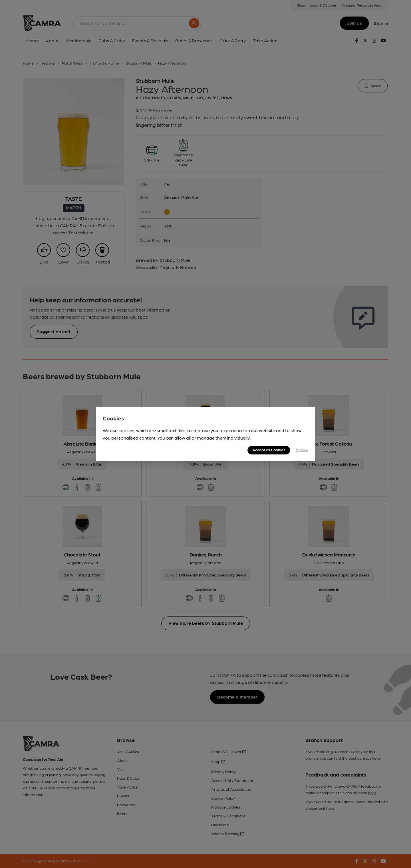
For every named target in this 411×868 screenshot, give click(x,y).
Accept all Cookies (269, 450)
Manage (302, 450)
